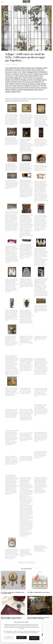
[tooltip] (19, 563)
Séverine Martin (15, 65)
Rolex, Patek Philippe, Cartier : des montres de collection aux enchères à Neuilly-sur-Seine (11, 618)
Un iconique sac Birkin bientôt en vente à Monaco (39, 592)
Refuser (21, 639)
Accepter (34, 639)
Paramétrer (9, 639)
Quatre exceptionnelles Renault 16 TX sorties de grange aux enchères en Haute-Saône (38, 618)
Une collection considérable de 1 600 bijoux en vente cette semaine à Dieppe (13, 593)
